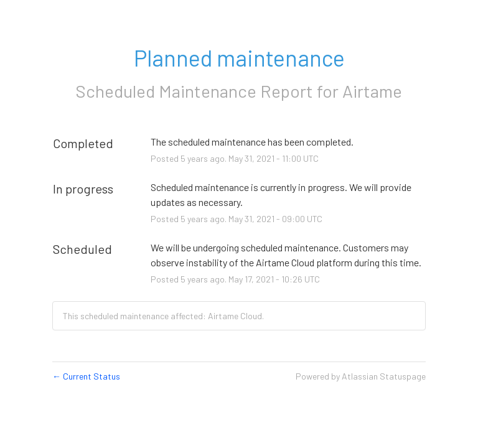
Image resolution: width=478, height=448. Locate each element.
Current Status (86, 376)
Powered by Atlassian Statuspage (361, 376)
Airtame (372, 91)
